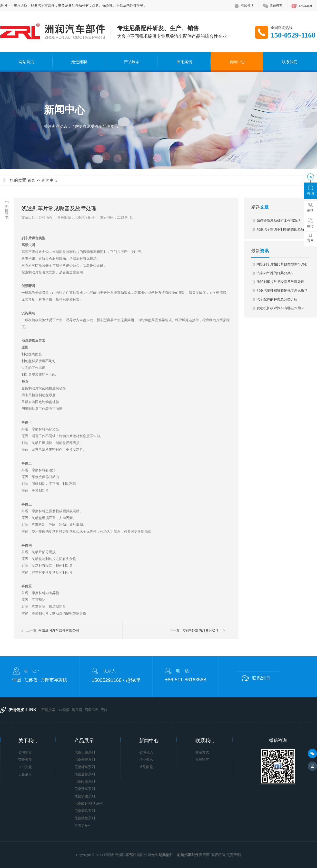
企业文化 (25, 767)
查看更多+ (82, 825)
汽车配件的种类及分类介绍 (277, 299)
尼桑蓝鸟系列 (85, 811)
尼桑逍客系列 (85, 774)
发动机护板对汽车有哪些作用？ (280, 308)
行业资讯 (146, 760)
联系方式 (202, 752)
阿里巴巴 (91, 710)
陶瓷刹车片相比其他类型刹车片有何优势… (282, 266)
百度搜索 (48, 710)
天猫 (104, 710)
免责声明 (234, 855)
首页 (31, 180)
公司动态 (146, 752)
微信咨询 (276, 5)
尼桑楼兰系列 (85, 818)
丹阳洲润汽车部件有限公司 (59, 631)
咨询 (310, 190)
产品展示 (132, 62)
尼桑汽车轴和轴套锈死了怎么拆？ (282, 291)
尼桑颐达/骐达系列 (89, 804)
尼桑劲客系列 (85, 789)
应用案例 (184, 62)
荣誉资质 (25, 760)
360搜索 (64, 710)
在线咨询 (247, 5)
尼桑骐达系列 (85, 796)
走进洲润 (79, 62)
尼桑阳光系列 (85, 782)
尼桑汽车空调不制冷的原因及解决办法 (282, 231)
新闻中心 (237, 62)
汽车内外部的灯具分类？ (200, 631)
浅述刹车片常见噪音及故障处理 (280, 282)
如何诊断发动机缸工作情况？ (279, 221)
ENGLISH (305, 5)
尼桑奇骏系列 (85, 760)
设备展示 (25, 774)
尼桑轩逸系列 (85, 767)
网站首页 (26, 62)
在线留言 (202, 760)
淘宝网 (77, 710)
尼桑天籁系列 (85, 752)
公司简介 (25, 752)
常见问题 (146, 767)
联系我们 (290, 62)
